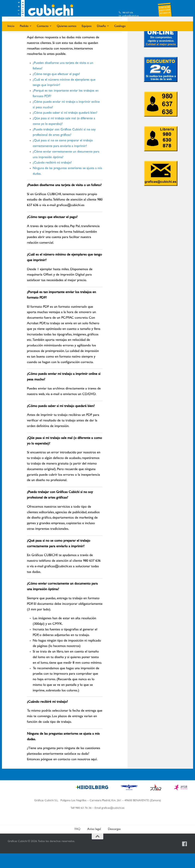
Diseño (101, 26)
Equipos (87, 26)
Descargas (114, 844)
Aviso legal (94, 844)
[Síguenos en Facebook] (185, 859)
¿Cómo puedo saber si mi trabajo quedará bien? (67, 128)
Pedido (24, 26)
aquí (94, 774)
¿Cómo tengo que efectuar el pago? (58, 89)
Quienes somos (67, 26)
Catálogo (120, 26)
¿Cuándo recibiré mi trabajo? (53, 177)
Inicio (11, 26)
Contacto (43, 26)
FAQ (77, 844)
